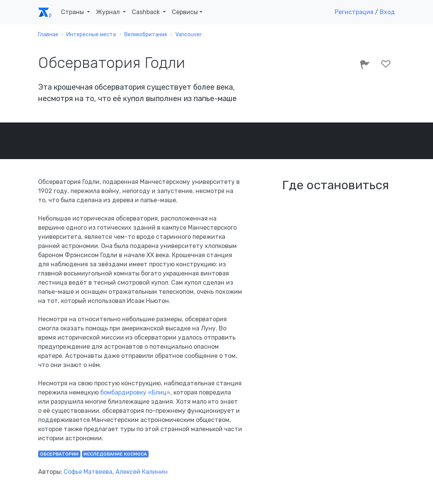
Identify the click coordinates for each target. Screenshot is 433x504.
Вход (387, 12)
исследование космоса (115, 454)
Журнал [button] (109, 12)
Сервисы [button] (185, 12)
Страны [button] (73, 12)
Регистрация (354, 12)
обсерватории (59, 454)
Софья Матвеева (88, 472)
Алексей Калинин (142, 472)
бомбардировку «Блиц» (135, 392)
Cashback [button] (147, 12)
